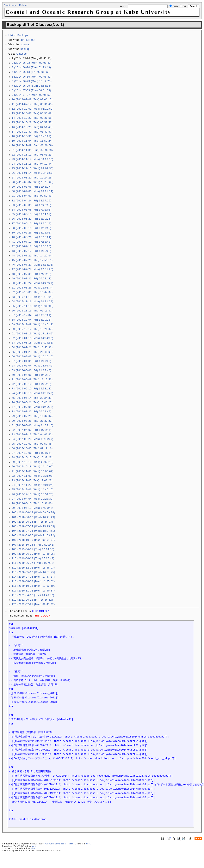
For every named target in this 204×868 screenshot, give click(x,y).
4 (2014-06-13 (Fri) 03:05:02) (31, 72)
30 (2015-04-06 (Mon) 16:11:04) (33, 191)
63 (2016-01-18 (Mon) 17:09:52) (33, 343)
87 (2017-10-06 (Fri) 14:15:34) (32, 453)
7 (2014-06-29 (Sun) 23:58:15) (32, 86)
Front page (10, 5)
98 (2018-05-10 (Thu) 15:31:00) (32, 503)
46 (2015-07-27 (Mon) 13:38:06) (33, 265)
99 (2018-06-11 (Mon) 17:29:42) (33, 508)
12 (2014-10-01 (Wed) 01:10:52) (33, 109)
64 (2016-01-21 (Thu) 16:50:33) (32, 347)
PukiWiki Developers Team (59, 844)
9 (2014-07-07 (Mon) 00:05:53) (32, 95)
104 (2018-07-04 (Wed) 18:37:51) (33, 531)
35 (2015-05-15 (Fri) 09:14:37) (32, 214)
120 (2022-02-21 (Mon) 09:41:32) (33, 604)
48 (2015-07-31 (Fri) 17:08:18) (32, 274)
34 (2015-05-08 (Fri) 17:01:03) (32, 210)
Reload (23, 5)
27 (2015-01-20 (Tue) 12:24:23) (32, 178)
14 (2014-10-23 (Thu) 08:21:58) (32, 118)
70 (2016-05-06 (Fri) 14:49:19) (32, 375)
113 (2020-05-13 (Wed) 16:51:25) (33, 572)
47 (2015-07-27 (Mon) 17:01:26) (33, 269)
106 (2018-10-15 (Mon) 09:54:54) (33, 540)
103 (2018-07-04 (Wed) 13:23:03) (33, 526)
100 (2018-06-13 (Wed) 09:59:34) (33, 512)
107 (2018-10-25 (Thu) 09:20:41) (33, 545)
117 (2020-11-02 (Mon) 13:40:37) (33, 591)
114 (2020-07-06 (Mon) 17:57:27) (33, 577)
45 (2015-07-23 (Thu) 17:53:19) (32, 260)
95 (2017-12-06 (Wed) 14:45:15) (33, 490)
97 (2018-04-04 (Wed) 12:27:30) (33, 499)
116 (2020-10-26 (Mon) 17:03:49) (33, 586)
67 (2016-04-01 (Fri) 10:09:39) (32, 361)
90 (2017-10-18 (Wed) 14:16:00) (33, 467)
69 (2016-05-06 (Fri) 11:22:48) (32, 370)
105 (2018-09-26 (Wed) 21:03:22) (33, 535)
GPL (88, 844)
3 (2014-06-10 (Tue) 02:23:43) (31, 67)
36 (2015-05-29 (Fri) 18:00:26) (32, 219)
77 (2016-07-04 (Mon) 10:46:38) (33, 407)
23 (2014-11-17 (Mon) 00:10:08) (33, 159)
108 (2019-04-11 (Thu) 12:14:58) (33, 549)
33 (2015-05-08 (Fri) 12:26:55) (32, 205)
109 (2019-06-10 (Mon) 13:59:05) (33, 554)
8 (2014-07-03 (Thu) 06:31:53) (31, 90)
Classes (22, 54)
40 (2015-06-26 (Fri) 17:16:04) (32, 237)
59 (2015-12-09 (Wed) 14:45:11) (33, 324)
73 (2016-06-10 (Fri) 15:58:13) (32, 389)
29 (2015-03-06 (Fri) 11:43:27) (32, 187)
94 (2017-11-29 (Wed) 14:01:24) (33, 485)
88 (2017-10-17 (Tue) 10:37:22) (32, 457)
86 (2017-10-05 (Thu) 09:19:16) (32, 448)
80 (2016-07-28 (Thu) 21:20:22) (32, 421)
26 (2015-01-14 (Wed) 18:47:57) (33, 173)
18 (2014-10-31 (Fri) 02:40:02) (32, 136)
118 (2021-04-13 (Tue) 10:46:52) (33, 595)
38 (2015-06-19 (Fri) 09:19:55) (32, 228)
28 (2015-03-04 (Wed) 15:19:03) (33, 182)
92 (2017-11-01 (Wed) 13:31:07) (33, 476)
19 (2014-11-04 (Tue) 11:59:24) (32, 141)
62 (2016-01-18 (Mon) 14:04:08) (33, 338)
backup (25, 49)
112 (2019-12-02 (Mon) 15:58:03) (33, 568)
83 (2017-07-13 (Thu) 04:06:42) (32, 435)
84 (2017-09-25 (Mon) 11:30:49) (33, 439)
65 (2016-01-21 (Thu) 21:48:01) (32, 352)
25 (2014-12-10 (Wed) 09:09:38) (33, 168)
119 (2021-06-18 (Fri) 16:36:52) (32, 600)
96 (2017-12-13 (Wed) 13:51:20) (33, 494)
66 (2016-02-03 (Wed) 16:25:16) (33, 357)
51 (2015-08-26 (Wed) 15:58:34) (33, 288)
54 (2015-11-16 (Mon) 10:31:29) (33, 302)
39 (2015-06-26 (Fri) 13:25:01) (32, 233)
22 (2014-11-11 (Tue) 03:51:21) (32, 155)
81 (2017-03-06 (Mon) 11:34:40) (33, 425)
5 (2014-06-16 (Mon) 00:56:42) (32, 77)
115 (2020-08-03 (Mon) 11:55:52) (33, 581)
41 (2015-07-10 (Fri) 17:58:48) (32, 242)
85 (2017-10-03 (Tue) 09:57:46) (32, 444)
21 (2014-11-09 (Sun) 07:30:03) (32, 150)
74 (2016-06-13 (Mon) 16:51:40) (33, 393)
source (25, 44)
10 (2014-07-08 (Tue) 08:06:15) (32, 99)
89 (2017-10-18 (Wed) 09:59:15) (33, 462)
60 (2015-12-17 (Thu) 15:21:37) (32, 329)
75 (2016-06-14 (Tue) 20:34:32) (32, 398)
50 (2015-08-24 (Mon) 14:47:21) (33, 283)
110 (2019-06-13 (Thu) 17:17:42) (33, 558)
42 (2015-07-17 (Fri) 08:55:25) (32, 246)
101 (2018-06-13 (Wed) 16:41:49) (33, 517)
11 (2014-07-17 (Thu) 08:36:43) (32, 104)
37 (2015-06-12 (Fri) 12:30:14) (32, 224)
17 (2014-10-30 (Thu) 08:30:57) (32, 132)
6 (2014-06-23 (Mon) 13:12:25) (32, 81)
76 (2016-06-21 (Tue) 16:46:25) (32, 402)
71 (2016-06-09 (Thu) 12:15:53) (32, 380)
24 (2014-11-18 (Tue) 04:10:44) (32, 164)
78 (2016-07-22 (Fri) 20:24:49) (32, 412)
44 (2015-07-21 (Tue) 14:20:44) (32, 256)
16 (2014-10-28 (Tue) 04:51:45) (32, 127)
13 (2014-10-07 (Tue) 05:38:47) (32, 113)
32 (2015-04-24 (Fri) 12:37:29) (32, 201)
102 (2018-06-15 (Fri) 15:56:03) (32, 522)
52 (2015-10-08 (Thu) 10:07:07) (32, 292)
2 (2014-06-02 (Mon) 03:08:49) (32, 63)
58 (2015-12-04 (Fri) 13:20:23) (32, 320)
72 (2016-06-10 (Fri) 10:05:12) (32, 384)
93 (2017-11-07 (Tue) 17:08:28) (32, 480)
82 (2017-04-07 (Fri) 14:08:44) (32, 430)
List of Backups (18, 35)
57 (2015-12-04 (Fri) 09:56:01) (32, 315)
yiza (33, 848)
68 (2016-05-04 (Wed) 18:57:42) (33, 366)
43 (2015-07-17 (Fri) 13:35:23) (32, 251)
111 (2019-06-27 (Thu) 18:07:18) (33, 563)
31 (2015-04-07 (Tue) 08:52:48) (32, 196)
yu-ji (34, 846)
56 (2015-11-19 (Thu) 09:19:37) (32, 311)
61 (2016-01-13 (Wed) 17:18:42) (33, 334)
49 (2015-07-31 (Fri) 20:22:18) (32, 279)
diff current (27, 40)
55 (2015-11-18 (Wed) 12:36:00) (33, 306)
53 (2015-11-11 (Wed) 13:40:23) (33, 297)
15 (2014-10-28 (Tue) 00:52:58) (32, 122)
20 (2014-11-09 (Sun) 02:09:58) (32, 145)
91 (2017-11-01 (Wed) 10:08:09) (33, 471)
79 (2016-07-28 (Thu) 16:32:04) (32, 416)
